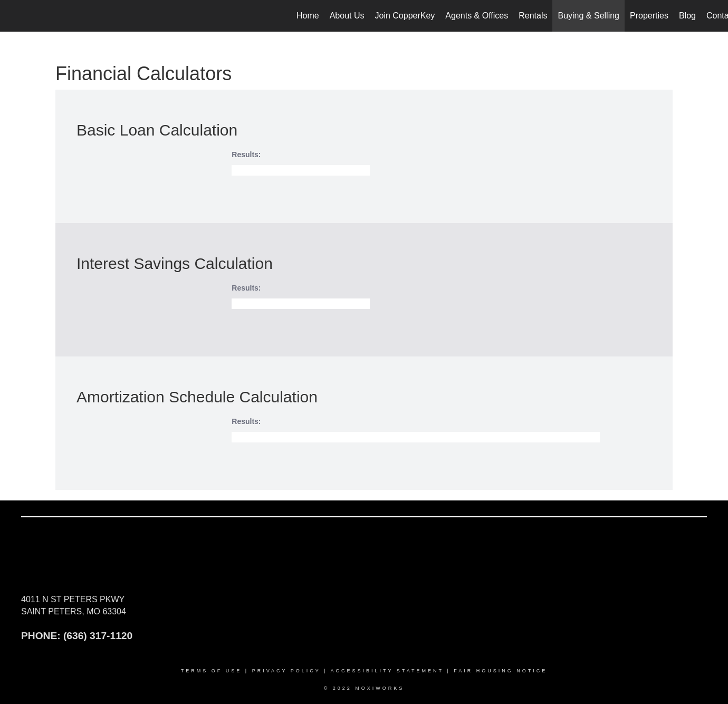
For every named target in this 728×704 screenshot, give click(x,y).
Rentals (533, 16)
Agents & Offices (477, 16)
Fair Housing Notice (500, 671)
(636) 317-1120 (98, 636)
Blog (687, 16)
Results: (246, 155)
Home (308, 16)
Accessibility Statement (387, 671)
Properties (649, 16)
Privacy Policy (286, 671)
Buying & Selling (588, 16)
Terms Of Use (212, 671)
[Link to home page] (13, 16)
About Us (347, 16)
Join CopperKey (405, 16)
